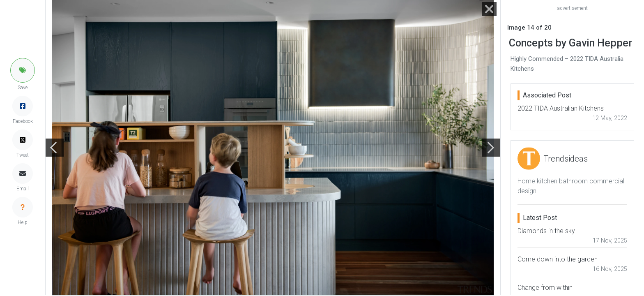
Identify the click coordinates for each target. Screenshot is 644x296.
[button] (23, 70)
